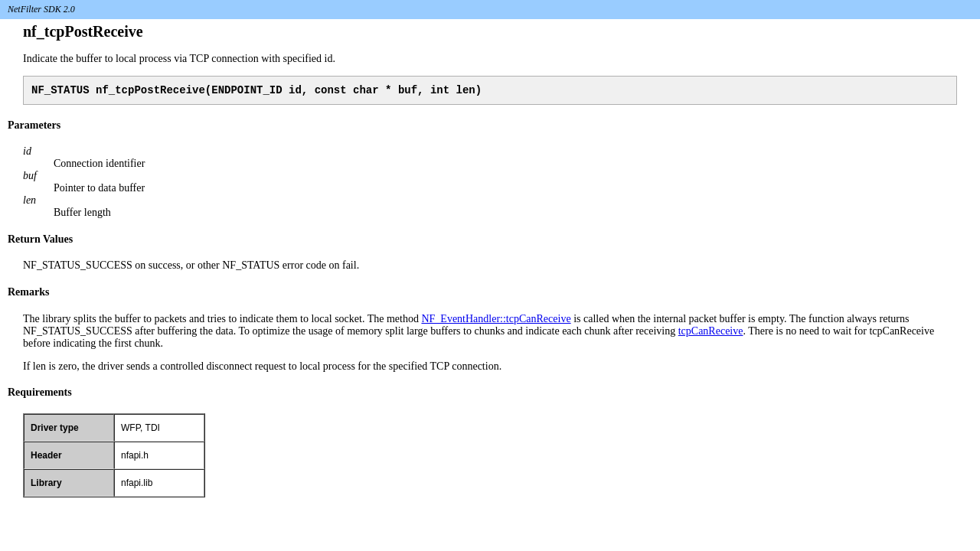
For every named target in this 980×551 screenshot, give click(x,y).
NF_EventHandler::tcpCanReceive (496, 321)
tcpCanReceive (711, 333)
